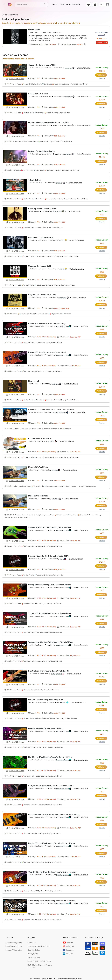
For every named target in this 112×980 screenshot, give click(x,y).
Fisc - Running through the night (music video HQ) (48, 122)
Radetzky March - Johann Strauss (42, 208)
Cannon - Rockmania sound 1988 (42, 65)
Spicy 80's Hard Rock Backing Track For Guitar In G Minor (51, 783)
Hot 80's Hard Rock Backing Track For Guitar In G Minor (50, 755)
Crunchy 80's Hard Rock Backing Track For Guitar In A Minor (52, 869)
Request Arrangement (14, 939)
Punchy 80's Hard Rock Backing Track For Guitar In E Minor (52, 840)
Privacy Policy (33, 951)
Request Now (102, 43)
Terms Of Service (34, 954)
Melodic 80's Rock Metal (38, 466)
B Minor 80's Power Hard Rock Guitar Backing (47, 323)
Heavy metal (34, 380)
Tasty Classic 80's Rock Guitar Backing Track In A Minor (51, 640)
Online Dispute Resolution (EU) (39, 958)
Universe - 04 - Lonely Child (39, 265)
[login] (108, 4)
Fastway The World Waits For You (42, 151)
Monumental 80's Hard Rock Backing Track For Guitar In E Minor (54, 812)
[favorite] (88, 4)
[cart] (95, 4)
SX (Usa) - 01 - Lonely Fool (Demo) (42, 294)
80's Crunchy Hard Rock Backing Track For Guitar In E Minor (52, 898)
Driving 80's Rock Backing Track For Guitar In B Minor (49, 583)
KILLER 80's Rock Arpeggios (40, 437)
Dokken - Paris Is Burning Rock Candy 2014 (46, 697)
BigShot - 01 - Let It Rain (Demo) (41, 237)
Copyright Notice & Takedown (39, 943)
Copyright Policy (34, 947)
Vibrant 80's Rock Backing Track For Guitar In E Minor (50, 611)
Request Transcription (14, 943)
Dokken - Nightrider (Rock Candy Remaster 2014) (48, 554)
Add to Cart (102, 75)
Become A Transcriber (14, 947)
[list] (101, 4)
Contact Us (32, 939)
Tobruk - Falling (34, 179)
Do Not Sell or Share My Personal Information (40, 963)
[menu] (4, 4)
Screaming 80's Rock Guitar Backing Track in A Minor (50, 526)
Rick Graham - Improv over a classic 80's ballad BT (49, 669)
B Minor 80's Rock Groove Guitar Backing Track (47, 351)
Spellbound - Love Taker (38, 94)
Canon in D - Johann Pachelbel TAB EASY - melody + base (51, 408)
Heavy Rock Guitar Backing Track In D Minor (46, 726)
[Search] (45, 4)
